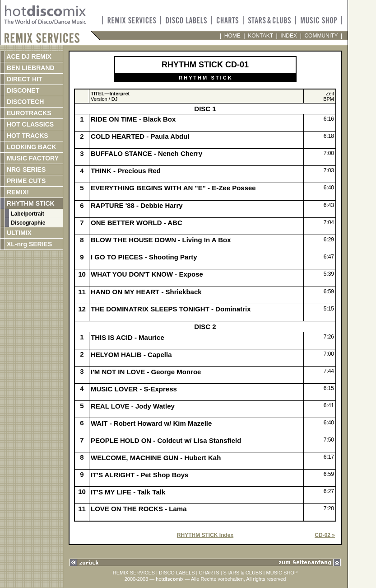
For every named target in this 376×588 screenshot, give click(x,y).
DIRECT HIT (23, 79)
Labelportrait (27, 214)
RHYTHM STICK (30, 203)
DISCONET (22, 90)
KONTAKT (261, 36)
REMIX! (27, 192)
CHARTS (209, 573)
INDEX (289, 36)
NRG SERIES (25, 169)
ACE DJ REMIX (28, 56)
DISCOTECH (24, 102)
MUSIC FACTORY (32, 158)
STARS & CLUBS (243, 573)
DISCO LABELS (177, 573)
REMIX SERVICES (134, 573)
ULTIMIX (18, 233)
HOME (232, 36)
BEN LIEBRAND (30, 68)
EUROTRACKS (28, 113)
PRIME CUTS (25, 181)
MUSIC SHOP (282, 573)
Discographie (27, 223)
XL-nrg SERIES (28, 244)
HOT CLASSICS (29, 124)
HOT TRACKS (27, 136)
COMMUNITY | (322, 36)
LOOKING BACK (31, 147)
